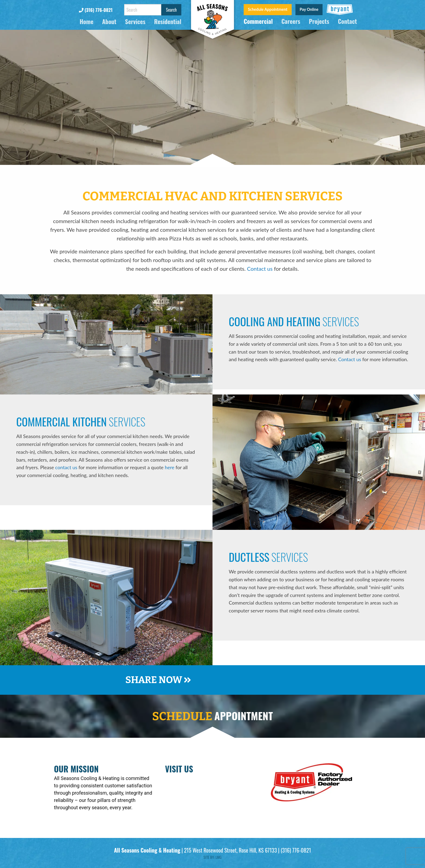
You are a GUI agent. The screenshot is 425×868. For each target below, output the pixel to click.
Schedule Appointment (268, 9)
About (109, 22)
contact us (66, 467)
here (170, 467)
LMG (218, 857)
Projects (319, 22)
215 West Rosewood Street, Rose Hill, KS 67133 (230, 850)
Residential (168, 22)
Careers (291, 22)
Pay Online (309, 9)
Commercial (258, 22)
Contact (347, 22)
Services (135, 22)
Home (87, 22)
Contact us (260, 269)
